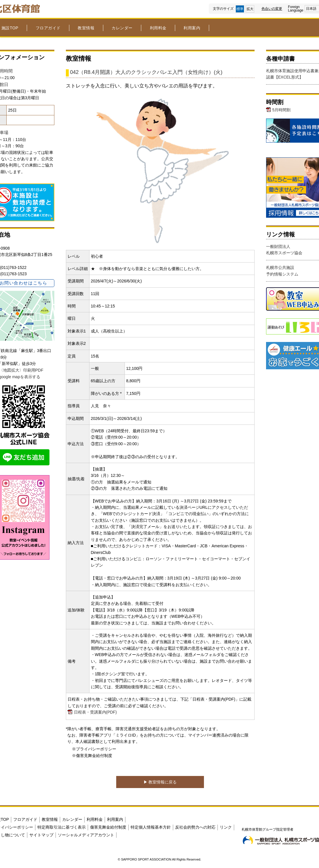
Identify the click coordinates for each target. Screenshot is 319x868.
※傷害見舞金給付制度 (92, 756)
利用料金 (158, 28)
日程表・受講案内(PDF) (95, 712)
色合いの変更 (272, 9)
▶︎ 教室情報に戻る (160, 782)
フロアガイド (48, 28)
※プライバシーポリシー (94, 749)
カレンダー (122, 28)
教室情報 (86, 28)
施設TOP (10, 28)
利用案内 (192, 28)
